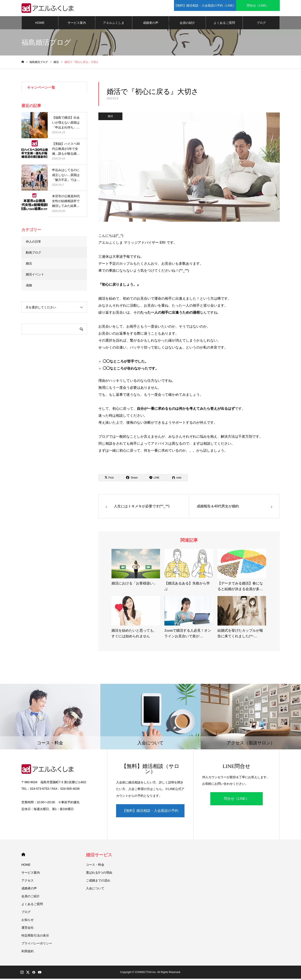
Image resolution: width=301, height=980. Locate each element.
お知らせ (28, 921)
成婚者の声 (151, 24)
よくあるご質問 (224, 24)
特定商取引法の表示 (35, 937)
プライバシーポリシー (37, 945)
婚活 (110, 118)
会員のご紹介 (31, 897)
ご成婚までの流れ (98, 882)
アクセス (28, 882)
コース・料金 (95, 866)
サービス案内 (77, 24)
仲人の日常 (33, 243)
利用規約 (28, 952)
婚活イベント (35, 276)
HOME (40, 24)
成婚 (29, 287)
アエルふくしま (114, 24)
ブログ (261, 24)
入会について (95, 890)
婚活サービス (99, 856)
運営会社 (28, 929)
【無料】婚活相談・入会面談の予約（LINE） (150, 814)
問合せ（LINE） (237, 800)
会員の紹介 (187, 24)
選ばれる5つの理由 (99, 874)
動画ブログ (33, 254)
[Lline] (154, 479)
